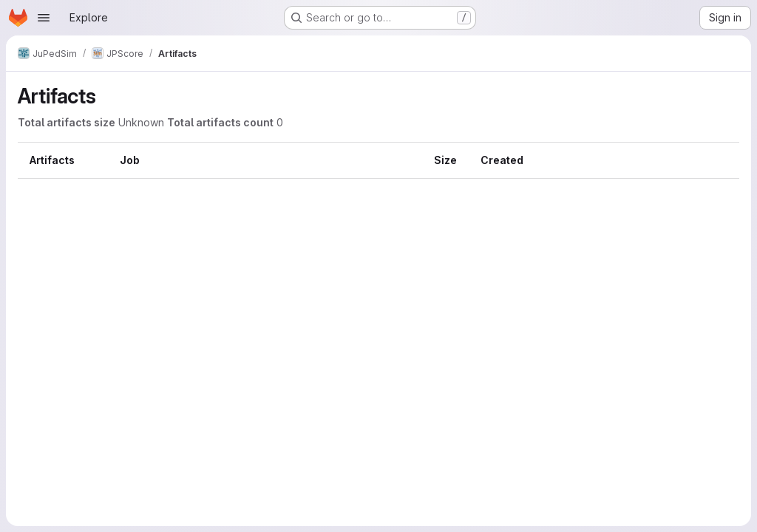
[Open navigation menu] (44, 18)
